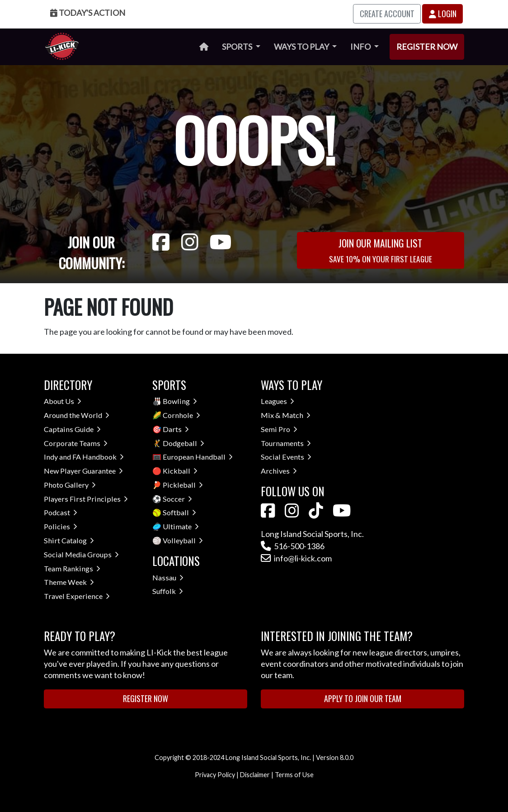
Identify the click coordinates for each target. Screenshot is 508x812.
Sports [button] (238, 47)
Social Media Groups (81, 554)
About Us (63, 401)
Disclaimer (255, 775)
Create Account (387, 14)
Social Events (286, 457)
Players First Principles (86, 499)
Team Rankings (72, 568)
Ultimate (181, 526)
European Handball (198, 457)
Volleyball (183, 540)
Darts (176, 429)
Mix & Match (286, 415)
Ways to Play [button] (302, 47)
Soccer (177, 499)
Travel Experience (77, 596)
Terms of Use (294, 775)
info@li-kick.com (296, 558)
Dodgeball (183, 443)
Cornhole (181, 415)
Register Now (427, 47)
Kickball (180, 471)
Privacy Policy (215, 775)
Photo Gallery (70, 485)
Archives (279, 471)
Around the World (77, 415)
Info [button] (361, 47)
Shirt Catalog (69, 540)
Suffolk (168, 591)
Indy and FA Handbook (84, 457)
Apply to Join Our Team (363, 698)
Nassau (168, 577)
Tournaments (286, 443)
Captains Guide (72, 429)
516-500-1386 (293, 546)
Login (443, 14)
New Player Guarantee (83, 471)
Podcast (61, 512)
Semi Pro (279, 429)
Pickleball (183, 485)
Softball (179, 512)
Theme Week (69, 582)
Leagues (278, 401)
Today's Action (88, 13)
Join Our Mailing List (381, 250)
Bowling (180, 401)
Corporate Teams (76, 443)
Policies (61, 526)
